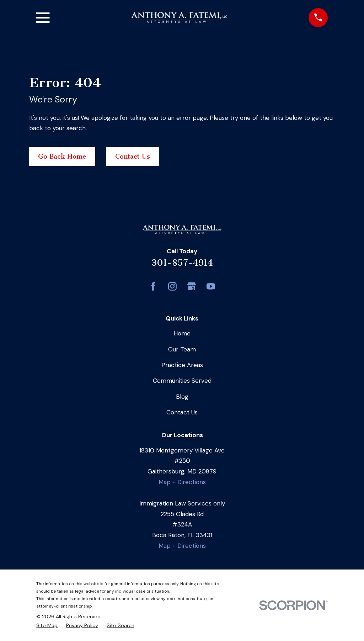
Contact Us (133, 157)
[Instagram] (172, 286)
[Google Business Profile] (192, 286)
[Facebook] (153, 286)
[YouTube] (211, 286)
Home (182, 333)
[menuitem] (47, 626)
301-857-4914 (182, 263)
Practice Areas (182, 365)
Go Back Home (62, 157)
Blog (182, 397)
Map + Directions (182, 482)
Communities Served (182, 381)
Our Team (182, 349)
